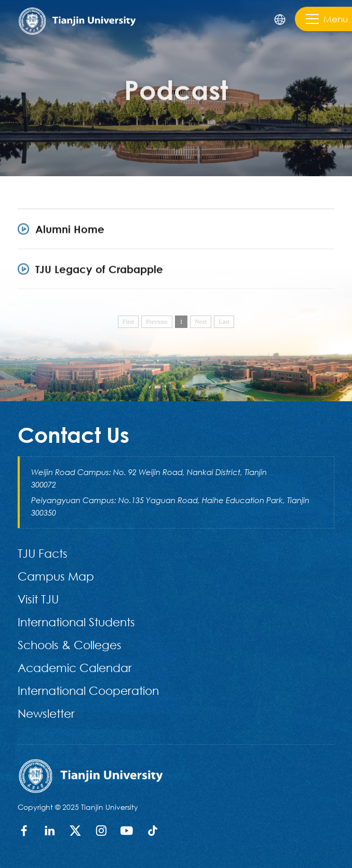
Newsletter (46, 713)
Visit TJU (38, 599)
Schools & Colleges (70, 645)
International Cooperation (88, 691)
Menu (327, 19)
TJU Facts (43, 553)
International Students (76, 622)
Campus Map (56, 576)
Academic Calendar (75, 668)
